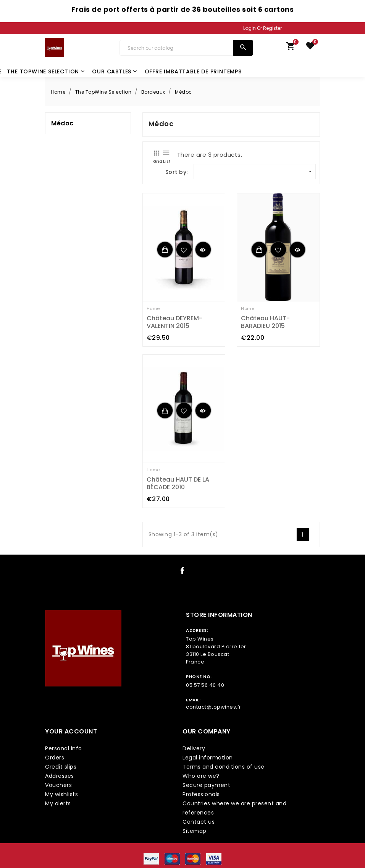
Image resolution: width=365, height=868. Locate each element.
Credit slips (61, 767)
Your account (71, 731)
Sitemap (195, 831)
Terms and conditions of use (224, 767)
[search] (243, 48)
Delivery (194, 748)
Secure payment (206, 785)
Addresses (60, 776)
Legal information (208, 758)
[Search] (176, 48)
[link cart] (291, 48)
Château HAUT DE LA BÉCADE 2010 (178, 483)
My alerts (58, 803)
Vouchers (58, 785)
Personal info (64, 748)
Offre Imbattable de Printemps (193, 71)
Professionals (201, 794)
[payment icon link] (151, 858)
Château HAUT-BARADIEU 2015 (265, 322)
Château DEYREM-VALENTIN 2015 (174, 322)
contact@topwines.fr (214, 707)
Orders (55, 758)
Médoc (62, 123)
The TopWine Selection (46, 71)
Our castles (115, 71)
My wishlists (61, 794)
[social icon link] (182, 572)
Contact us (199, 822)
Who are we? (201, 776)
